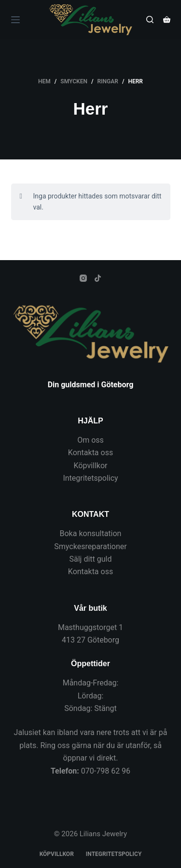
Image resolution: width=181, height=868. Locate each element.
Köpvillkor (91, 466)
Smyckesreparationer (90, 546)
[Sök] (150, 20)
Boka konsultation (91, 533)
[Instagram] (83, 278)
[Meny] (15, 20)
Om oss (90, 440)
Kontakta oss (90, 453)
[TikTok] (98, 278)
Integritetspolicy (90, 478)
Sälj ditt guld (91, 559)
